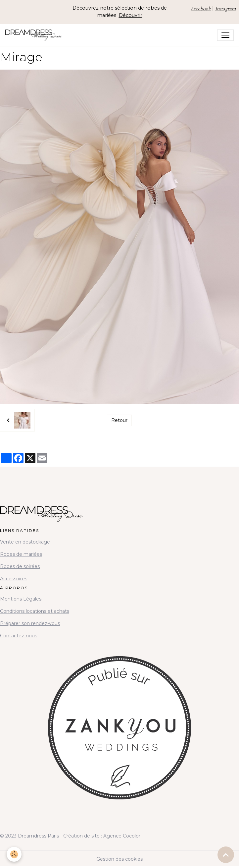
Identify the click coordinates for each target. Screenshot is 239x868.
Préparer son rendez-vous (30, 623)
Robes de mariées (21, 554)
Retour (119, 420)
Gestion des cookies (119, 859)
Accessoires (14, 579)
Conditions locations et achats (35, 611)
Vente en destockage (25, 542)
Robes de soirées (20, 566)
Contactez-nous (19, 636)
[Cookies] (14, 854)
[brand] (35, 35)
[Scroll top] (226, 855)
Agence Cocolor (122, 836)
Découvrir (131, 15)
